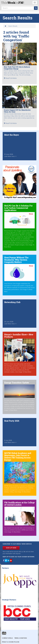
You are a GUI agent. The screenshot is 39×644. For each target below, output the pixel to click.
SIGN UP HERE (11, 548)
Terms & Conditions (21, 638)
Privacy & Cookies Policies (11, 642)
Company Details (7, 638)
